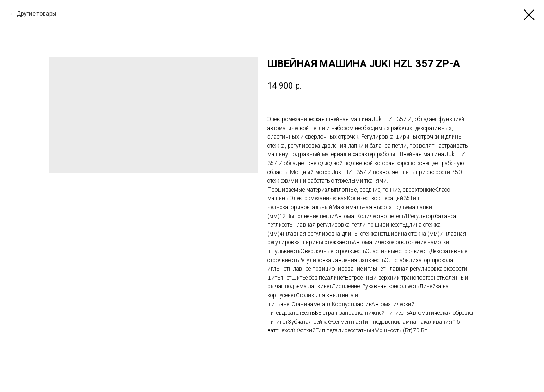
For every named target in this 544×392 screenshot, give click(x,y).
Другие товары (36, 14)
